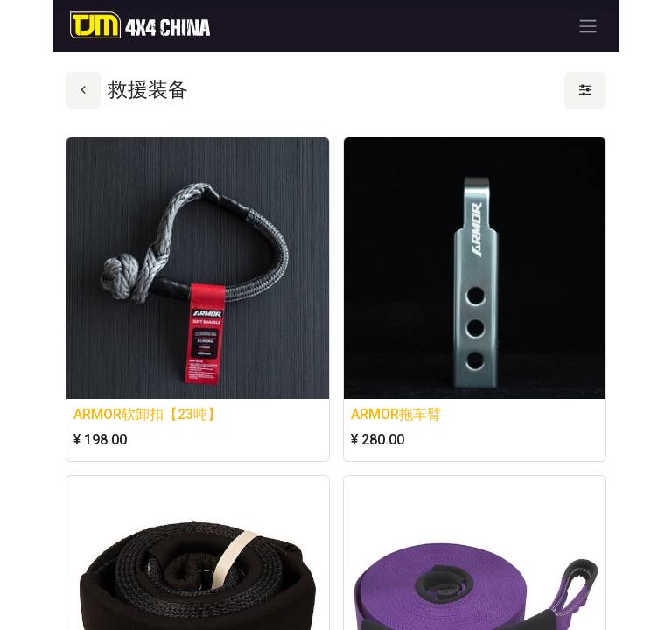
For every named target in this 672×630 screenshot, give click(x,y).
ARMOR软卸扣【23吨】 (147, 414)
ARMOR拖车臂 (396, 414)
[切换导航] (588, 26)
